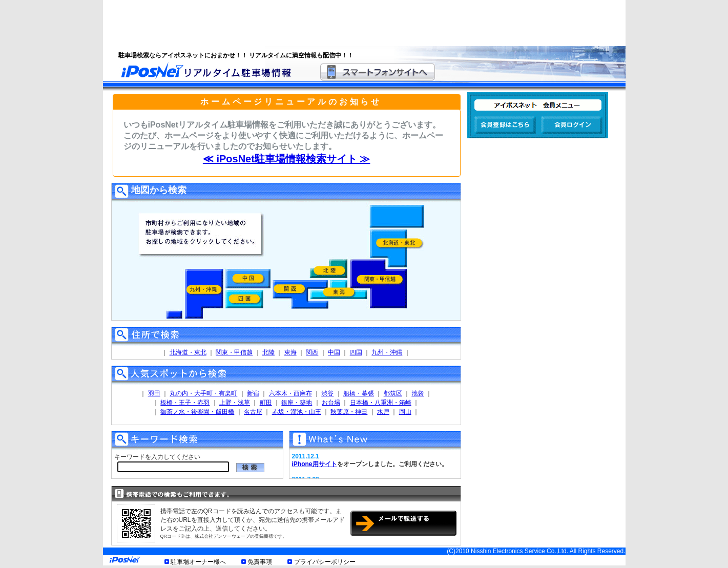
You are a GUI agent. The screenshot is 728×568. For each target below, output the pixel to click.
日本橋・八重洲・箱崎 (381, 403)
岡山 (405, 412)
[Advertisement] (351, 23)
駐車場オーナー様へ (198, 562)
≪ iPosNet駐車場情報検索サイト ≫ (287, 159)
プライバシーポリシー (325, 562)
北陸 (268, 352)
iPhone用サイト (315, 464)
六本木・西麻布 (290, 393)
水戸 (383, 412)
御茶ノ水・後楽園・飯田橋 (197, 412)
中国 (334, 352)
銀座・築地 (297, 403)
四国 (356, 352)
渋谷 (327, 393)
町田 (266, 403)
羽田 (154, 393)
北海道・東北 (188, 352)
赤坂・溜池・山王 (297, 412)
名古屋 (253, 412)
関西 (312, 352)
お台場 (331, 403)
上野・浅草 (235, 403)
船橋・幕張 (359, 393)
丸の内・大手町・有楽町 (203, 393)
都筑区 (393, 393)
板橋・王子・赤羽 (185, 403)
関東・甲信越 (234, 352)
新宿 (253, 393)
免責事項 (260, 562)
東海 (290, 352)
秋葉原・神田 (349, 412)
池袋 (418, 393)
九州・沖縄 (387, 352)
